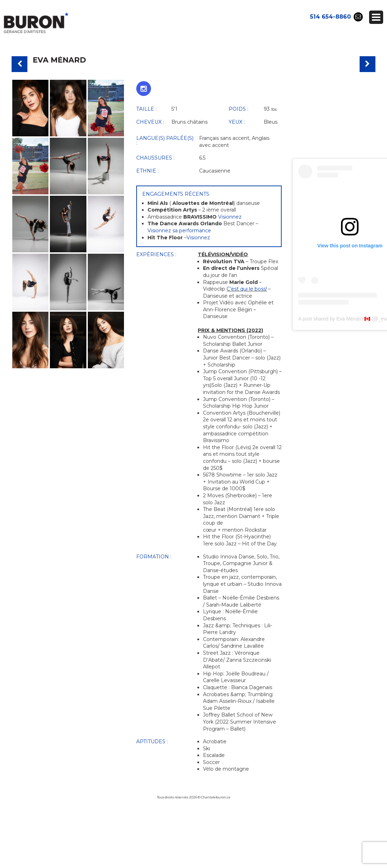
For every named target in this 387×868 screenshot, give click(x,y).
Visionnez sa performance (179, 231)
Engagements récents (176, 194)
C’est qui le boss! (247, 289)
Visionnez (230, 217)
